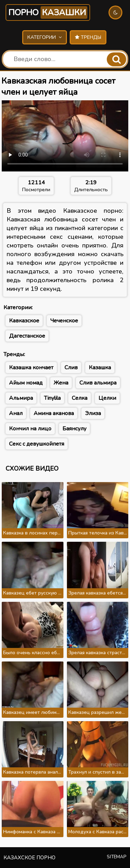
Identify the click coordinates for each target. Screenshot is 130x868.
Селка (80, 398)
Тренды (88, 37)
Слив (71, 368)
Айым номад (26, 383)
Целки (107, 398)
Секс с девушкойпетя (37, 444)
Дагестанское (27, 336)
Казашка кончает (31, 368)
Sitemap (117, 857)
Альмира (21, 398)
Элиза (93, 413)
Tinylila (52, 398)
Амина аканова (54, 413)
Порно (48, 12)
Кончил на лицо (30, 429)
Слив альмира (98, 383)
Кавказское (24, 321)
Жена (61, 383)
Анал (16, 413)
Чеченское (64, 321)
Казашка (100, 368)
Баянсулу (74, 429)
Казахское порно (29, 858)
